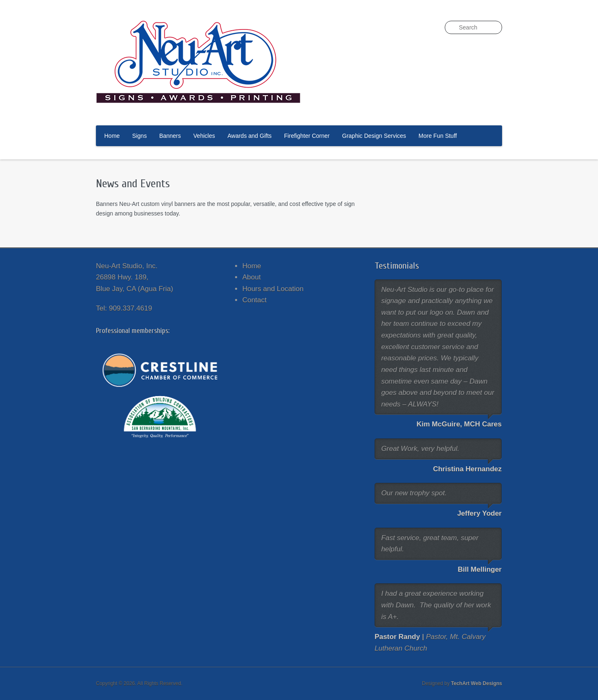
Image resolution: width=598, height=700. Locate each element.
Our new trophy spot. (414, 493)
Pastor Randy (397, 637)
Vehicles (204, 136)
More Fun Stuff (438, 136)
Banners (170, 136)
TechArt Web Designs (477, 683)
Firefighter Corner (307, 136)
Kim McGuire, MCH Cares (459, 424)
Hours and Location (273, 289)
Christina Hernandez (467, 469)
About (251, 277)
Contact (254, 300)
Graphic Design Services (374, 136)
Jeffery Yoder (479, 513)
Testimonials (397, 266)
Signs (139, 136)
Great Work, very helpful (419, 449)
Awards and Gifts (250, 136)
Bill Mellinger (480, 569)
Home (112, 136)
